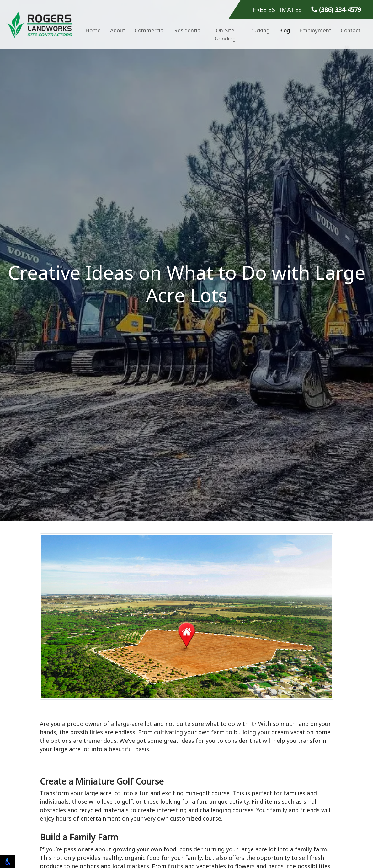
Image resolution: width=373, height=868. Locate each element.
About (118, 30)
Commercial (150, 30)
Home (93, 30)
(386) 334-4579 (336, 10)
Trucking (259, 30)
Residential (188, 30)
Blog (284, 30)
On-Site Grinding (225, 34)
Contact (351, 30)
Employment (315, 30)
